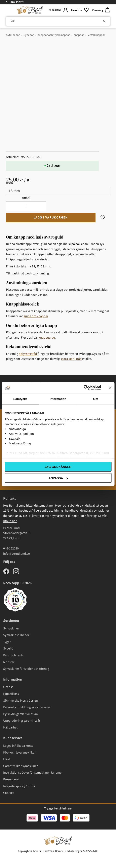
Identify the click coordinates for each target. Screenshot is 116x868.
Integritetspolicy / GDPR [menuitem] (19, 786)
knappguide (47, 338)
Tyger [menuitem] (7, 642)
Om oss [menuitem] (8, 687)
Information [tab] (58, 399)
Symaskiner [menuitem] (11, 628)
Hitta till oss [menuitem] (11, 694)
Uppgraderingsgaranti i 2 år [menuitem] (22, 721)
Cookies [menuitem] (9, 793)
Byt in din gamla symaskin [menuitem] (21, 714)
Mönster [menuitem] (9, 662)
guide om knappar (36, 316)
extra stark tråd (71, 359)
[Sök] (105, 21)
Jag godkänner (58, 467)
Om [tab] (96, 399)
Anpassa (58, 478)
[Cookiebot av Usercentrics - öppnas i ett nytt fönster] (84, 388)
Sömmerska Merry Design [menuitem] (21, 701)
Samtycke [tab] (20, 399)
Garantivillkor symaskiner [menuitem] (21, 766)
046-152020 (17, 2)
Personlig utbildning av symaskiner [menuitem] (27, 707)
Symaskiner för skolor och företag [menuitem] (26, 669)
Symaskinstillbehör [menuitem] (16, 635)
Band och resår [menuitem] (13, 655)
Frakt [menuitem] (7, 759)
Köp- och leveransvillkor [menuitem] (20, 753)
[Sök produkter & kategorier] (58, 21)
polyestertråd (28, 354)
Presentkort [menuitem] (11, 779)
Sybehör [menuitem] (9, 648)
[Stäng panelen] (110, 387)
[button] (80, 10)
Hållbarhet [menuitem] (10, 727)
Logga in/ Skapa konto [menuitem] (18, 746)
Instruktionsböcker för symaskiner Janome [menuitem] (32, 773)
